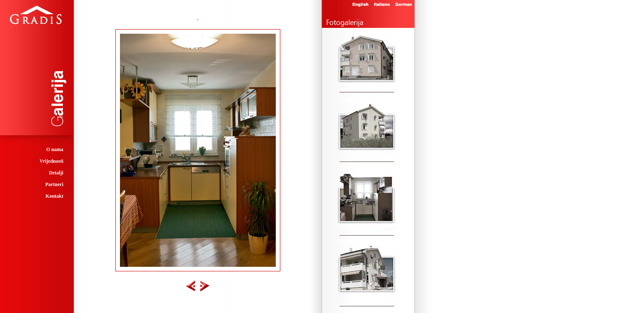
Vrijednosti (51, 161)
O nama (55, 149)
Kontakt (54, 196)
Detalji (56, 173)
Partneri (54, 184)
